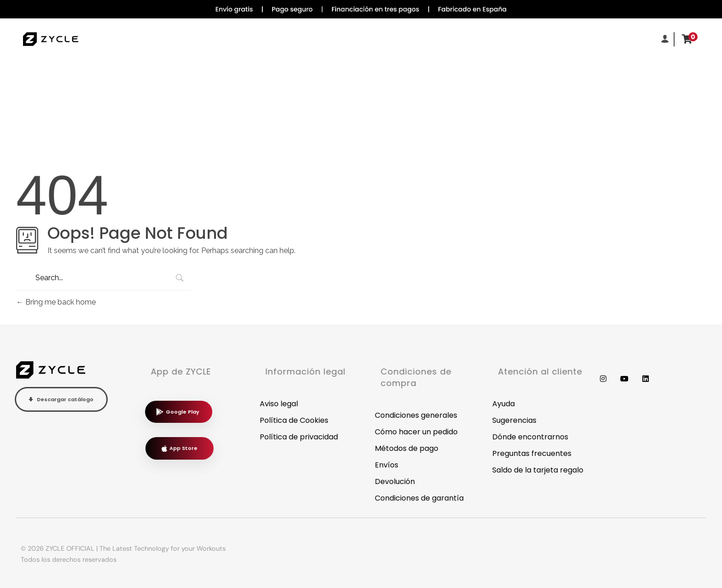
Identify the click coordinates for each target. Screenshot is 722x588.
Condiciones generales (416, 415)
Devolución (395, 481)
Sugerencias (514, 420)
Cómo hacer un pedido (416, 432)
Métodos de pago (407, 448)
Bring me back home (56, 302)
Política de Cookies (294, 420)
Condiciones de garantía (419, 498)
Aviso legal (279, 404)
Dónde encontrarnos (530, 437)
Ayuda (504, 404)
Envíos (387, 465)
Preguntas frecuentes (532, 453)
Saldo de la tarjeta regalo (538, 470)
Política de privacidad (299, 437)
